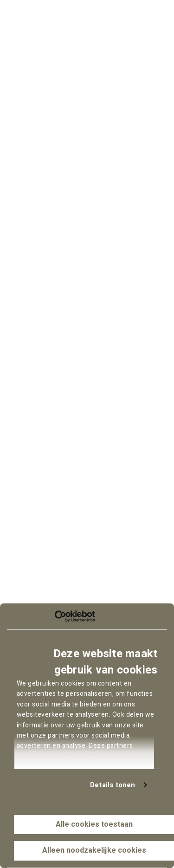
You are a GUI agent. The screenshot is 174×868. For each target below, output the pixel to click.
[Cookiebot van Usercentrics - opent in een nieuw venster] (55, 616)
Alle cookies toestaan (94, 824)
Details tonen (113, 785)
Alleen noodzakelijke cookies (94, 850)
